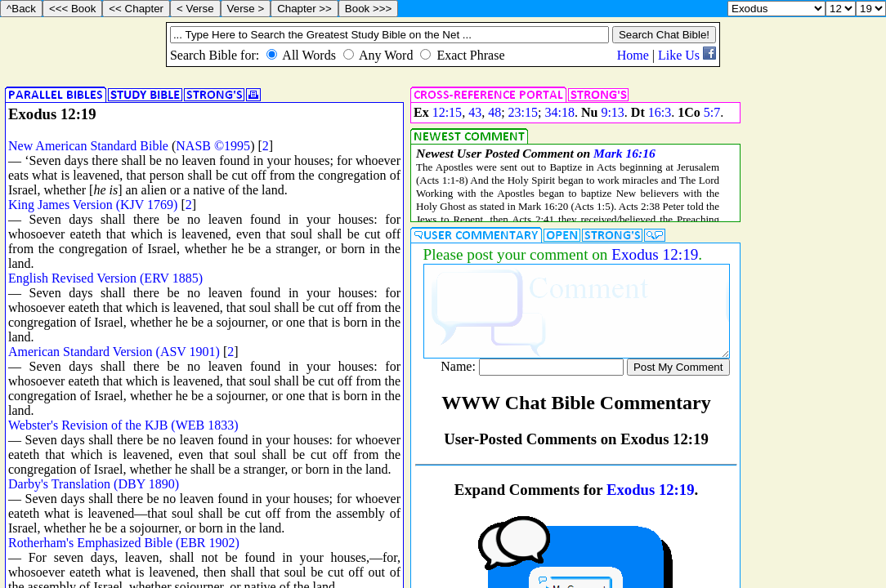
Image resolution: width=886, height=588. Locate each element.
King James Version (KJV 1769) (93, 205)
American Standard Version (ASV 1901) (114, 352)
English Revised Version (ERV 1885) (105, 278)
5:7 (712, 112)
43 (475, 112)
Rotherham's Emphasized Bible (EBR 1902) (124, 543)
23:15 (523, 112)
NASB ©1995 (213, 146)
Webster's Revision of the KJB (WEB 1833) (123, 425)
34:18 (559, 112)
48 (494, 112)
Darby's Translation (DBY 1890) (94, 484)
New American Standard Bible (88, 146)
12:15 (447, 112)
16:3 (660, 112)
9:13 (612, 112)
